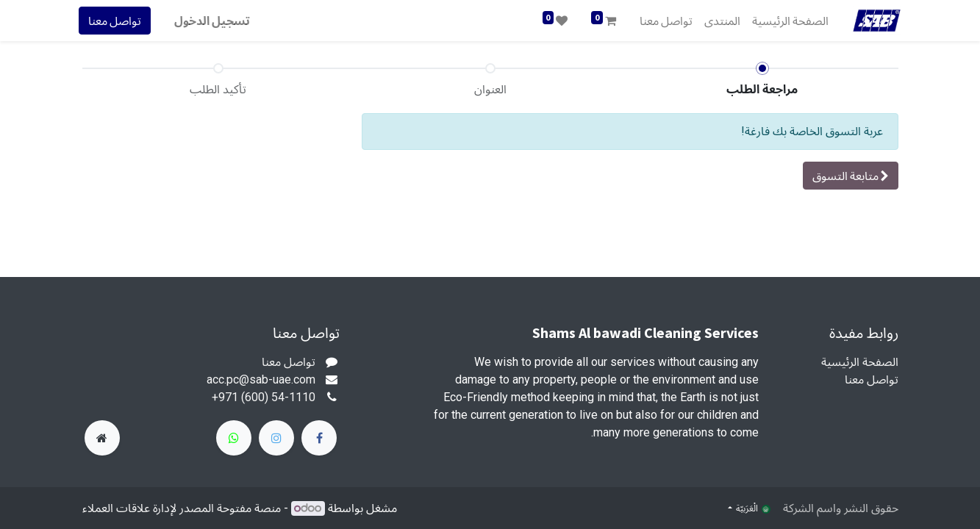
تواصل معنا (118, 21)
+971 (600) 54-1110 (264, 397)
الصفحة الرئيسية (860, 362)
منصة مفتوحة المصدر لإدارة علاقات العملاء (182, 508)
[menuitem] (787, 21)
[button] (851, 176)
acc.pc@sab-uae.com (261, 379)
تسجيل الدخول (216, 21)
